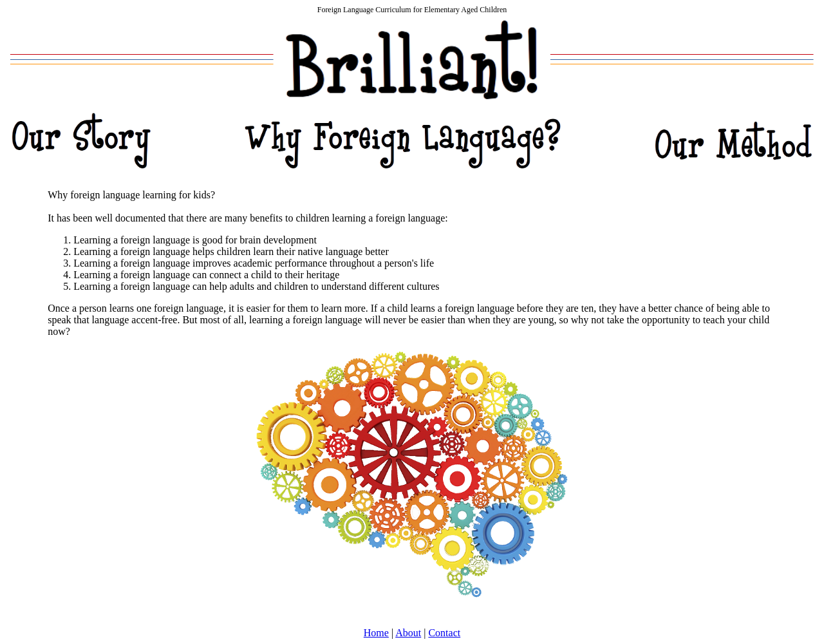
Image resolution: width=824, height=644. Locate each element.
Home (376, 633)
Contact (444, 633)
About (408, 633)
